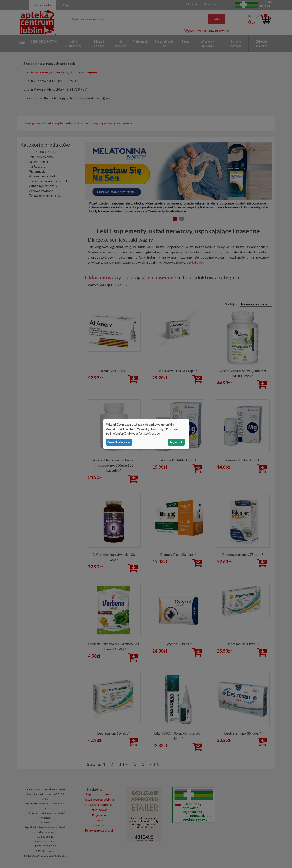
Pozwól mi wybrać (119, 442)
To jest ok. (176, 442)
